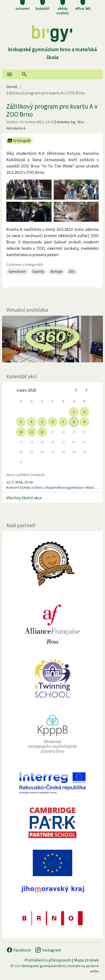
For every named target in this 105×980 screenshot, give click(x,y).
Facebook (19, 950)
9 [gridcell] (84, 422)
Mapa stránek (86, 960)
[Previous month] (76, 390)
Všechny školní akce (24, 498)
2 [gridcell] (84, 412)
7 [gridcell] (63, 422)
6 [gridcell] (53, 422)
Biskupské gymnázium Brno (44, 966)
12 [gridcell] (42, 432)
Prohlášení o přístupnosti (48, 960)
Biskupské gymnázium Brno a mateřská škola (52, 49)
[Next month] (86, 390)
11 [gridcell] (31, 432)
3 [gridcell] (21, 422)
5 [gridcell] (42, 422)
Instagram (48, 950)
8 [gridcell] (74, 422)
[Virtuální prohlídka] (52, 339)
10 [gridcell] (21, 432)
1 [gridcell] (74, 412)
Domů (12, 87)
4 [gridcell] (31, 422)
